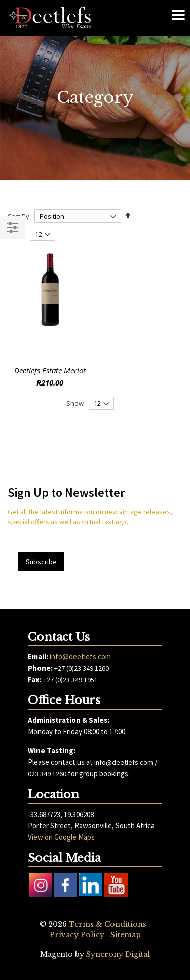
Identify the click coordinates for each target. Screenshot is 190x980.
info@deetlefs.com (80, 657)
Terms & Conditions (108, 924)
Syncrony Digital (118, 954)
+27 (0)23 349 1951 (70, 680)
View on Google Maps (61, 837)
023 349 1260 (47, 774)
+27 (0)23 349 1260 (82, 668)
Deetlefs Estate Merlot (50, 370)
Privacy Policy (77, 935)
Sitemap (126, 935)
